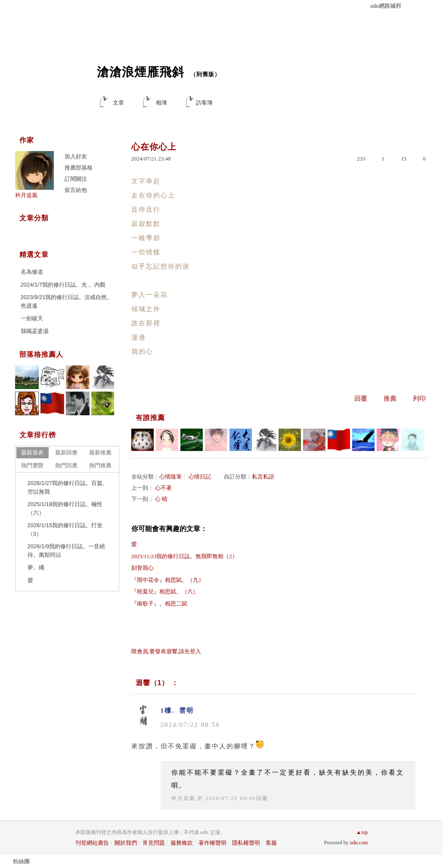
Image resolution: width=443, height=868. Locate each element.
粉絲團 (21, 861)
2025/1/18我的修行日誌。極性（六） (65, 508)
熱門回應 (66, 465)
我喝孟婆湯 (35, 331)
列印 (419, 398)
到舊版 (205, 74)
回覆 (361, 398)
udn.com (359, 843)
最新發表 (32, 453)
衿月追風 (183, 798)
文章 (118, 103)
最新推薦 (100, 453)
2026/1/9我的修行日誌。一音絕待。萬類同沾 (67, 551)
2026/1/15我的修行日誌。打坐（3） (65, 530)
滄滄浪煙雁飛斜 (141, 72)
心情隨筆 (170, 477)
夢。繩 (36, 567)
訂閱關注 (76, 179)
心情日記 (200, 477)
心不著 (163, 488)
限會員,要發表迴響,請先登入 (166, 651)
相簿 (161, 103)
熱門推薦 (100, 465)
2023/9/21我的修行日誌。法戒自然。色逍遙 (67, 301)
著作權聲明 (212, 843)
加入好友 (76, 156)
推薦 (390, 398)
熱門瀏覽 (32, 465)
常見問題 (154, 843)
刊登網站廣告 (92, 843)
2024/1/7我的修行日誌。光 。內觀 (63, 285)
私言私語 (263, 477)
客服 (271, 843)
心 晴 (161, 499)
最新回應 (66, 453)
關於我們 (126, 843)
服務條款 (182, 843)
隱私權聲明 (246, 843)
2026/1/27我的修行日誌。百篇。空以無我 (68, 487)
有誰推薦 (150, 418)
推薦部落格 (79, 168)
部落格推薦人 (41, 354)
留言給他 (76, 190)
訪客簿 (204, 103)
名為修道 (32, 272)
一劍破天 (32, 318)
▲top (362, 832)
